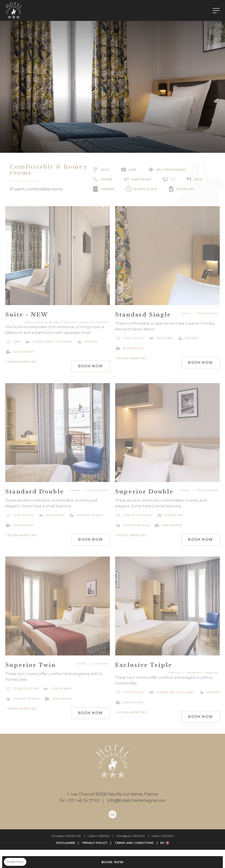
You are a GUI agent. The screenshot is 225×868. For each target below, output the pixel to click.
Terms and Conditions (134, 843)
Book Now (113, 862)
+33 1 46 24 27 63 (79, 801)
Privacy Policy (95, 843)
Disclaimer (66, 843)
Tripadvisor (112, 814)
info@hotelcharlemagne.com (133, 801)
